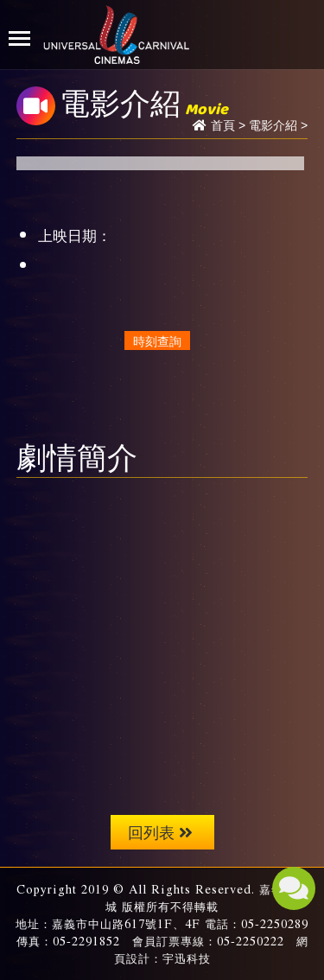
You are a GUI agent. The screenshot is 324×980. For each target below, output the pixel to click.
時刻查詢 (157, 340)
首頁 (223, 125)
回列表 (160, 832)
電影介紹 (273, 125)
